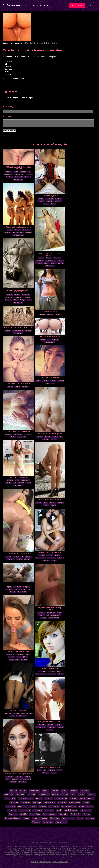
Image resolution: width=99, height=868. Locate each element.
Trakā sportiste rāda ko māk (18, 477)
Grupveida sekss (18, 232)
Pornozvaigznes (50, 342)
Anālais (43, 340)
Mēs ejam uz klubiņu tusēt (18, 711)
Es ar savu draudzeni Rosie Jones (50, 552)
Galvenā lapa (7, 43)
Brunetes (23, 172)
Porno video (18, 43)
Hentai (39, 799)
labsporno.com (46, 842)
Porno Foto (48, 822)
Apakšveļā (58, 201)
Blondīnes (41, 201)
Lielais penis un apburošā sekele (18, 431)
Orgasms (22, 806)
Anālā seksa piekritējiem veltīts (50, 337)
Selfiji (29, 300)
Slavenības (35, 814)
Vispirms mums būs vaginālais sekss (18, 554)
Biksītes (46, 204)
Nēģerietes (10, 806)
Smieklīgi (63, 814)
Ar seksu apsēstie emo (50, 668)
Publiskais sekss (18, 235)
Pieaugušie (27, 297)
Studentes (57, 258)
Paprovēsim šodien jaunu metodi (18, 384)
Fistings (18, 387)
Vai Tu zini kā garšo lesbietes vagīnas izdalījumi (18, 168)
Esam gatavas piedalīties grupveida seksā (18, 328)
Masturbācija (19, 177)
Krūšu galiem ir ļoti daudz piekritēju (50, 722)
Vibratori (54, 773)
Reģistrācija (77, 5)
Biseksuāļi (85, 791)
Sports (16, 172)
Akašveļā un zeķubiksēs (50, 196)
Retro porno (25, 810)
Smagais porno (19, 174)
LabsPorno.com (15, 5)
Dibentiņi (18, 230)
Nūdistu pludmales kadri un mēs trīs (18, 227)
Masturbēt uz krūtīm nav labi (18, 584)
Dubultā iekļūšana (60, 795)
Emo (59, 671)
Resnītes (12, 810)
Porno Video (61, 822)
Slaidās (54, 263)
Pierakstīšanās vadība (60, 862)
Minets (59, 613)
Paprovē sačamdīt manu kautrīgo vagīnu (50, 434)
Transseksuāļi (68, 818)
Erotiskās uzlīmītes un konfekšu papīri (50, 500)
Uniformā (90, 818)
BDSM (39, 770)
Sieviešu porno (41, 558)
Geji (7, 799)
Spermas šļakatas (20, 589)
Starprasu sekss (40, 818)
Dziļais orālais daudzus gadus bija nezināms (50, 609)
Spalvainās (75, 814)
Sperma (53, 381)
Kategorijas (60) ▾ (40, 5)
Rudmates (13, 782)
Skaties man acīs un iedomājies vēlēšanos (18, 774)
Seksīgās (8, 66)
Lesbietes (8, 69)
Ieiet (92, 5)
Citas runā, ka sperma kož (50, 378)
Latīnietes (55, 340)
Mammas (8, 300)
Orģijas (33, 806)
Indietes (49, 799)
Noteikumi (35, 862)
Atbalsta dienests (45, 862)
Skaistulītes (9, 61)
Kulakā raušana (87, 799)
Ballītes (26, 43)
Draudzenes (8, 174)
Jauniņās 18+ (18, 179)
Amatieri (9, 172)
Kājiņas (74, 799)
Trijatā (80, 818)
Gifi (6, 64)
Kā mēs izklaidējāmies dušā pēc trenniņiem (50, 254)
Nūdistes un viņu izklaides (50, 312)
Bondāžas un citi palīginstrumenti (50, 767)
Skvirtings (46, 773)
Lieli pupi (58, 199)
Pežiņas (8, 74)
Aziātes (38, 381)
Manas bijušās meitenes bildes (18, 651)
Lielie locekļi (51, 613)
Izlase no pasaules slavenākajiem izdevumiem (18, 291)
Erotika (81, 795)
